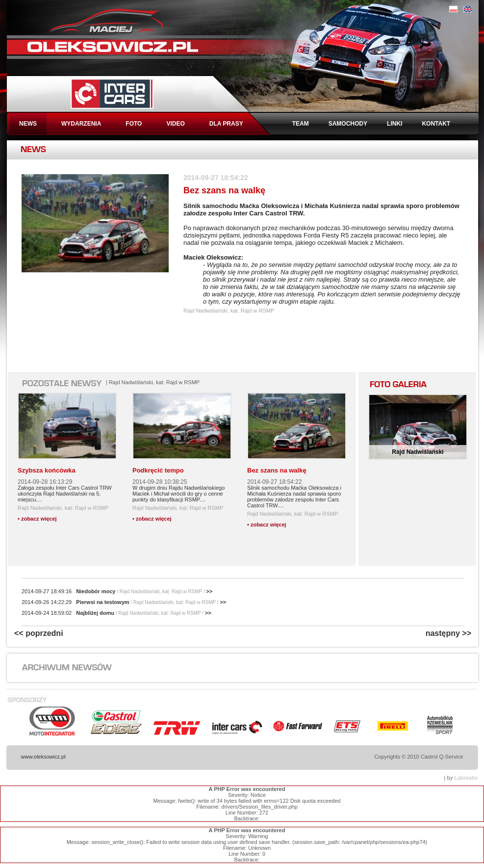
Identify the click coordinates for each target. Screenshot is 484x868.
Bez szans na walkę (277, 470)
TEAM (301, 124)
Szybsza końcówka (47, 470)
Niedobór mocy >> (117, 591)
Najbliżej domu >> (116, 613)
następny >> (448, 633)
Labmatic (466, 778)
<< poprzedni (39, 633)
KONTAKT (436, 124)
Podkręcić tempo (158, 470)
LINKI (395, 124)
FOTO (134, 124)
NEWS (28, 124)
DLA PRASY (226, 124)
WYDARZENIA (81, 124)
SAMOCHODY (348, 124)
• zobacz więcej (37, 519)
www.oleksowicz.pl (43, 757)
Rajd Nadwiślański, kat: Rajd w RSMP (63, 508)
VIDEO (175, 124)
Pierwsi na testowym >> (124, 602)
